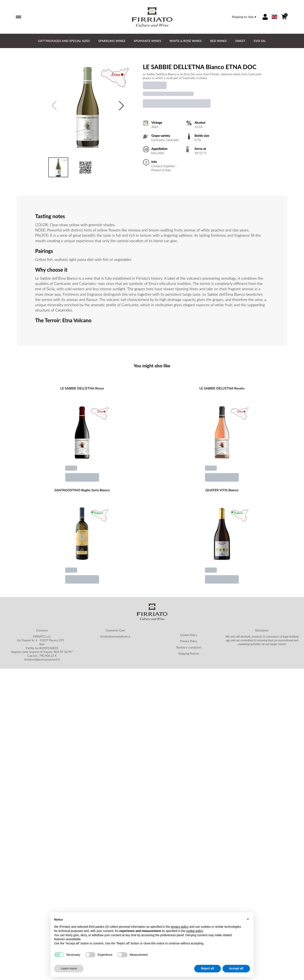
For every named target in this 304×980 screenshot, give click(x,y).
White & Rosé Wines (186, 41)
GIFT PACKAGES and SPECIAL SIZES (64, 41)
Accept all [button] (236, 968)
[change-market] (244, 17)
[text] (205, 76)
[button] (248, 919)
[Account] (265, 17)
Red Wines (219, 41)
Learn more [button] (69, 968)
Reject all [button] (207, 968)
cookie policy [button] (195, 931)
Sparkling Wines (112, 41)
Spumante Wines (147, 41)
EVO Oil (260, 41)
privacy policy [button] (180, 927)
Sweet (240, 41)
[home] (152, 17)
